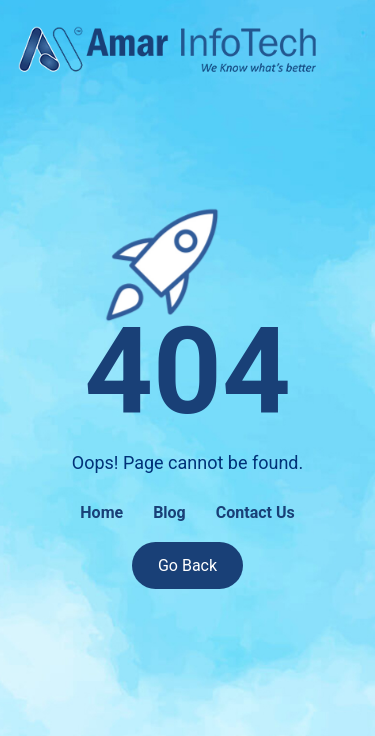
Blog (169, 512)
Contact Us (255, 512)
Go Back (187, 565)
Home (101, 512)
